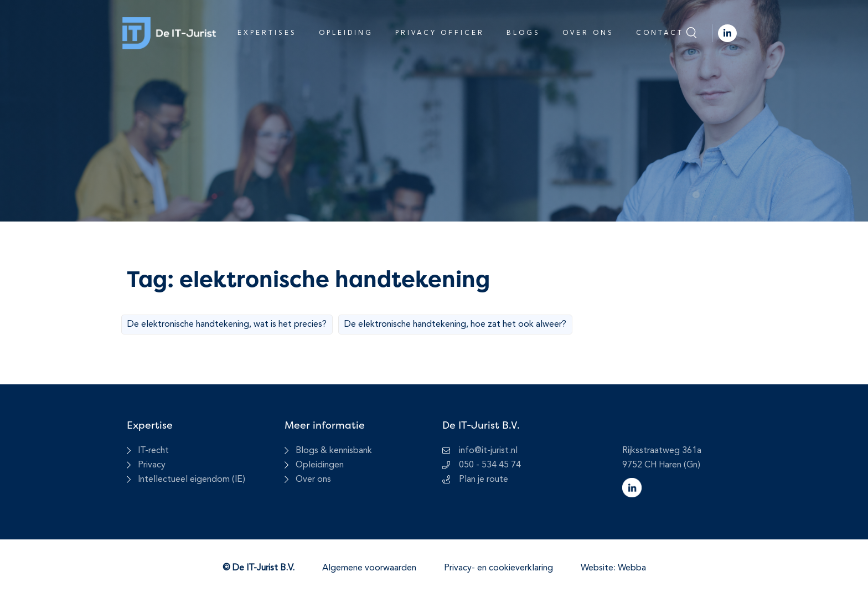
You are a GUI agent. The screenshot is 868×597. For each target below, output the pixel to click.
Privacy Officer (440, 33)
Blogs (523, 33)
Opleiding (346, 33)
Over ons (588, 33)
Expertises (267, 33)
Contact (660, 33)
